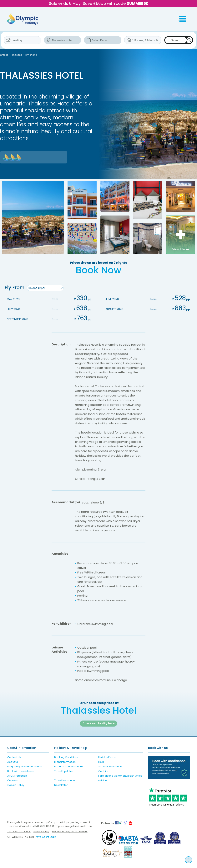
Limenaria (31, 55)
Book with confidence (21, 771)
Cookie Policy (16, 785)
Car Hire (103, 771)
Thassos (17, 55)
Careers (13, 781)
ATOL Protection (17, 776)
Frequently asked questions (25, 767)
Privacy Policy (41, 832)
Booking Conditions (66, 757)
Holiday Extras (107, 757)
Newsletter (61, 785)
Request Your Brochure (69, 767)
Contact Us (14, 757)
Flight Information (65, 762)
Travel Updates (64, 771)
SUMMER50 (138, 3)
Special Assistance (110, 767)
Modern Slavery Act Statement (70, 832)
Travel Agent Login (45, 837)
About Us (13, 762)
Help (101, 762)
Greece (4, 55)
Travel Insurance (65, 781)
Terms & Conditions (19, 832)
